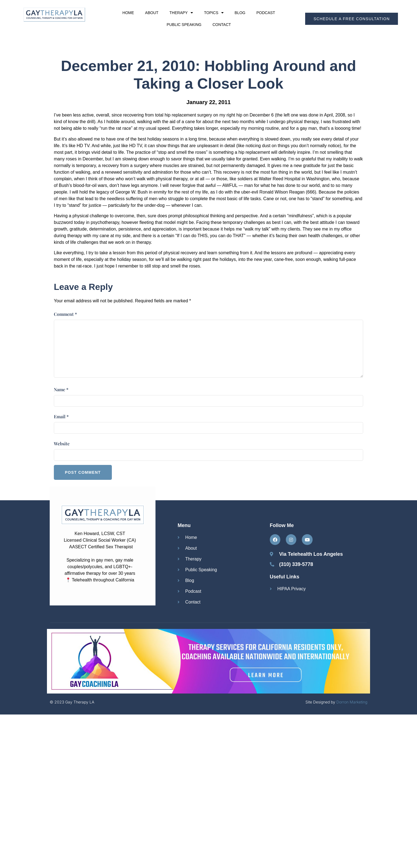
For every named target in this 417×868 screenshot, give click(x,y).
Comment (65, 314)
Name (61, 389)
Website (62, 444)
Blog (240, 13)
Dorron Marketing (352, 702)
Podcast (266, 13)
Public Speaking (184, 25)
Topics (214, 13)
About (152, 13)
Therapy (181, 13)
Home (128, 13)
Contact (222, 25)
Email (61, 416)
